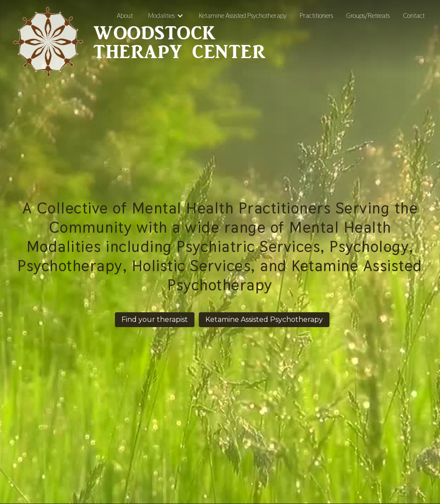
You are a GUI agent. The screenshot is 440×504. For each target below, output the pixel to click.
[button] (166, 16)
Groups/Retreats (368, 16)
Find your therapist (155, 319)
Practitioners (316, 16)
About (125, 16)
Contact (414, 16)
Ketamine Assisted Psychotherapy (243, 16)
